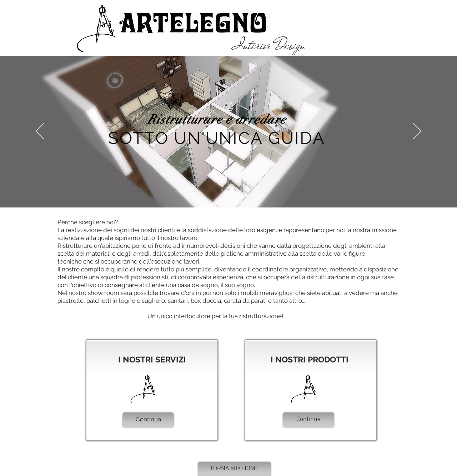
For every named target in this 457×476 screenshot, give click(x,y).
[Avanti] (417, 132)
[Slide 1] (222, 190)
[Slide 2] (228, 190)
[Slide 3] (235, 190)
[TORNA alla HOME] (234, 469)
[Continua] (148, 420)
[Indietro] (40, 132)
